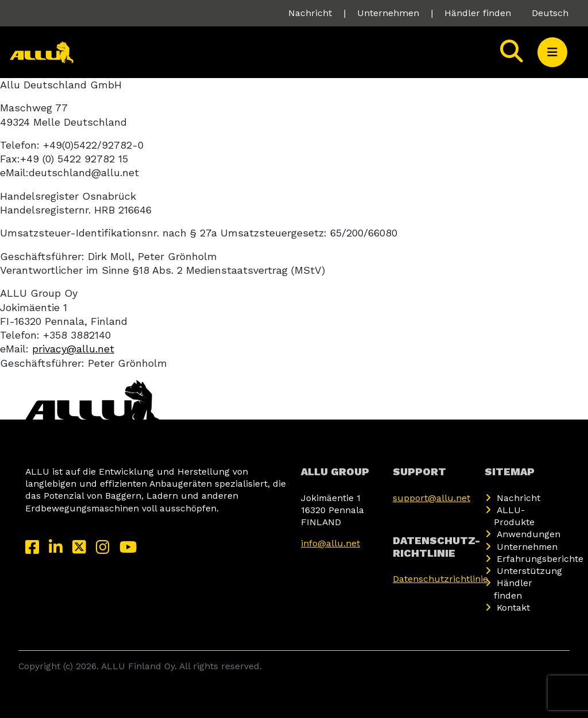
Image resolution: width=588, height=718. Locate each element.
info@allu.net (330, 543)
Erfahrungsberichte (540, 559)
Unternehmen (388, 13)
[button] (552, 52)
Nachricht (310, 13)
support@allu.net (432, 498)
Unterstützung (529, 571)
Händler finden (478, 13)
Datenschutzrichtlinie (440, 579)
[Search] (512, 52)
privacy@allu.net (73, 349)
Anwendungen (529, 534)
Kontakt (513, 608)
